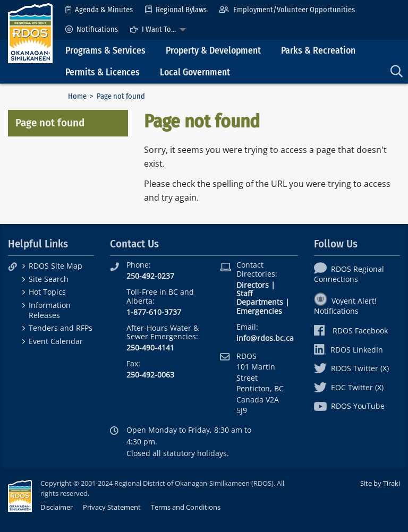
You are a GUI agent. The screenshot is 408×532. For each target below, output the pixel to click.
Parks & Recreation (318, 51)
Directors (253, 285)
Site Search (49, 279)
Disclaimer (57, 507)
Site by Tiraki (380, 483)
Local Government (195, 72)
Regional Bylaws (176, 10)
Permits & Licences (103, 72)
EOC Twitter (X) (349, 387)
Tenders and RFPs (61, 328)
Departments (260, 302)
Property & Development (213, 51)
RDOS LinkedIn (348, 350)
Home (77, 96)
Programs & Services (105, 51)
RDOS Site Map (56, 266)
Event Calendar (56, 341)
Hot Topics (47, 292)
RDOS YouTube (349, 406)
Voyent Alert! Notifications (345, 306)
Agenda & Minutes (99, 10)
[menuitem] (99, 10)
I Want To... (153, 29)
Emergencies (259, 311)
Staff (244, 293)
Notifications (92, 29)
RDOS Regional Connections (349, 274)
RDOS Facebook (351, 331)
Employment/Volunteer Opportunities (287, 10)
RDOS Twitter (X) (351, 368)
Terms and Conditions (186, 507)
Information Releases (50, 310)
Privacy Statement (112, 507)
